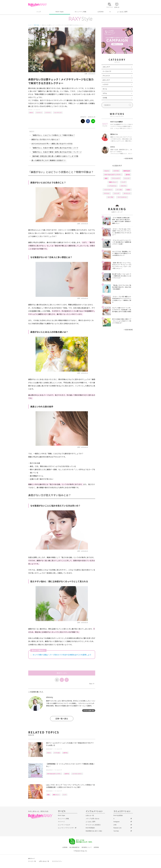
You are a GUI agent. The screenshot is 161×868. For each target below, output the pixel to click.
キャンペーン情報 (80, 12)
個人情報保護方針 (74, 847)
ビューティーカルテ (64, 825)
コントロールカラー (77, 774)
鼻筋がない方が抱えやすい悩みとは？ (46, 139)
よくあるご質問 (122, 12)
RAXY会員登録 (118, 815)
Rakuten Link (117, 828)
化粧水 (128, 190)
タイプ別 (110, 197)
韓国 (48, 795)
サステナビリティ (57, 861)
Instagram (117, 822)
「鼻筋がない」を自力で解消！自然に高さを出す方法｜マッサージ (56, 152)
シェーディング (58, 112)
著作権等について (87, 847)
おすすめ (116, 171)
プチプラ (123, 186)
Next (92, 684)
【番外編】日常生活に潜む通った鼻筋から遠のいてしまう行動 (55, 156)
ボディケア (106, 80)
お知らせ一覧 (90, 815)
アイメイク (106, 76)
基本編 (128, 175)
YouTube (116, 831)
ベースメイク (37, 110)
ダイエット (127, 193)
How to (31, 112)
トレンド (127, 178)
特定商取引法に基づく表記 (94, 831)
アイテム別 (57, 753)
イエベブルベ (108, 190)
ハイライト (48, 112)
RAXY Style (60, 12)
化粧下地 (65, 753)
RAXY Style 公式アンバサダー (54, 774)
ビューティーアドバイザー (66, 828)
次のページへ (62, 673)
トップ (39, 12)
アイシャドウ (116, 178)
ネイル (105, 89)
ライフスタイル (122, 197)
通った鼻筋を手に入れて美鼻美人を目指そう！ (49, 160)
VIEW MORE (128, 158)
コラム (105, 93)
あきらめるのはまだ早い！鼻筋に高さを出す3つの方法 (52, 144)
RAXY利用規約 (90, 828)
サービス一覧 (32, 861)
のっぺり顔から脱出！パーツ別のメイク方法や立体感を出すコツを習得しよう (62, 655)
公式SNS (101, 12)
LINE (115, 825)
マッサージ (39, 112)
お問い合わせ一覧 (44, 861)
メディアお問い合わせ (92, 819)
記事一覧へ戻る (62, 719)
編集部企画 (127, 171)
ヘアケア (105, 84)
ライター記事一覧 (89, 710)
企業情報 (65, 847)
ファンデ (117, 193)
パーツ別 (119, 190)
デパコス (107, 193)
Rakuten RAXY (38, 5)
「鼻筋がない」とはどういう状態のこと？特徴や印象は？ (53, 135)
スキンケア (106, 67)
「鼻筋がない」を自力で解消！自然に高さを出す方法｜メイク (55, 148)
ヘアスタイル (112, 186)
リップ (65, 795)
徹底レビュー (56, 795)
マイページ (61, 822)
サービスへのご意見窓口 (93, 825)
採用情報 (96, 847)
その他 (105, 98)
